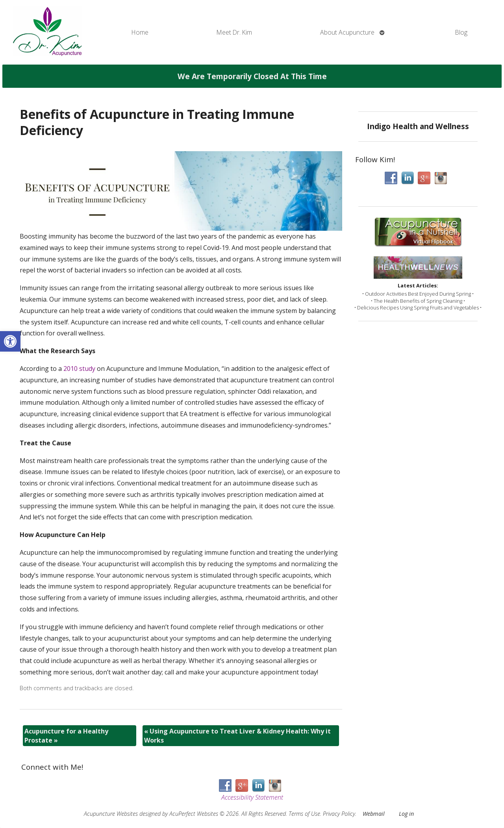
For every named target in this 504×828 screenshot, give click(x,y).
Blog (461, 32)
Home (140, 32)
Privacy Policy (339, 814)
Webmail (374, 814)
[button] (10, 341)
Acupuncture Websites (111, 814)
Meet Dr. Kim (234, 32)
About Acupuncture (347, 32)
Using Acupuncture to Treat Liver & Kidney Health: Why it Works (237, 735)
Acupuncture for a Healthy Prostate (66, 735)
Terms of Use (304, 814)
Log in (406, 814)
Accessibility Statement (252, 797)
